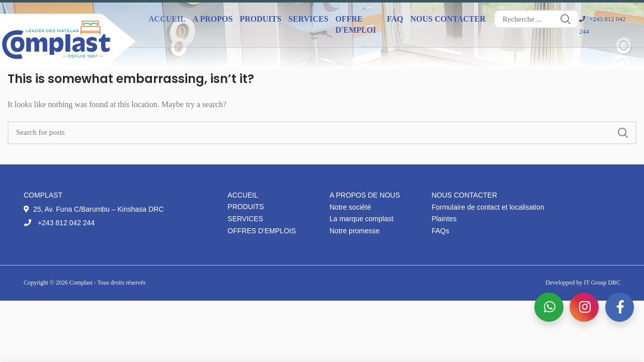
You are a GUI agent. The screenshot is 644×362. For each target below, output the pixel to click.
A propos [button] (213, 19)
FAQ (395, 19)
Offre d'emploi (356, 24)
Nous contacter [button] (448, 19)
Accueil (167, 19)
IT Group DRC (602, 283)
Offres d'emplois (262, 231)
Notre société (350, 207)
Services (245, 219)
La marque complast (361, 219)
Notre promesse (355, 231)
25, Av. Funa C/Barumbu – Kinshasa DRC (94, 209)
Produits (246, 207)
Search (566, 19)
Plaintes (444, 219)
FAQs (440, 231)
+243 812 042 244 (59, 223)
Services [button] (308, 19)
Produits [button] (260, 19)
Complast (82, 283)
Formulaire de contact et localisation (488, 207)
